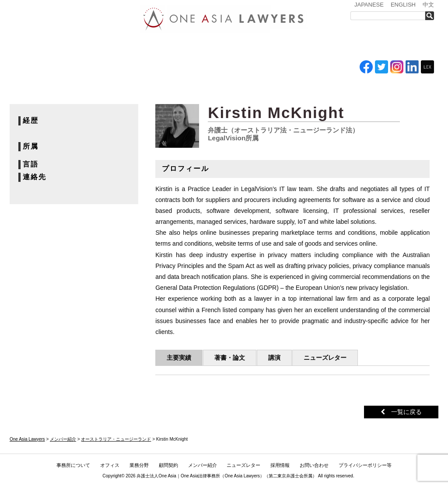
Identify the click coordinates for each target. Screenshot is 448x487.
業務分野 (169, 47)
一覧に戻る (401, 412)
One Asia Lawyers (242, 476)
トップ (31, 47)
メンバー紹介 (259, 47)
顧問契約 (168, 465)
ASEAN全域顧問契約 (213, 47)
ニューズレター (309, 47)
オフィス (131, 47)
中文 (428, 5)
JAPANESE (369, 5)
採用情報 (358, 47)
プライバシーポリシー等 (365, 465)
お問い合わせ (406, 47)
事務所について (82, 47)
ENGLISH (403, 5)
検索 (432, 16)
